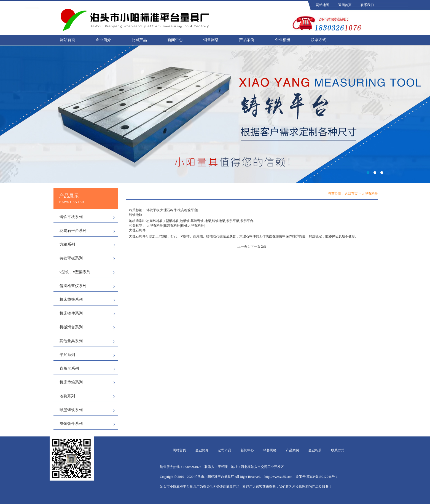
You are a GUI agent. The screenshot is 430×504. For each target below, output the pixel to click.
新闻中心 (175, 40)
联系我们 (367, 5)
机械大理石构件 (192, 226)
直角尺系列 (69, 368)
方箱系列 (67, 244)
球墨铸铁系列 (71, 410)
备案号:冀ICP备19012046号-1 (317, 477)
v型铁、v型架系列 (75, 272)
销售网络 (211, 40)
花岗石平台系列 (73, 231)
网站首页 (68, 40)
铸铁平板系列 (71, 217)
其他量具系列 (71, 341)
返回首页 (345, 5)
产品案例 (247, 40)
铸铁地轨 (136, 215)
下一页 (256, 246)
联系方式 (318, 40)
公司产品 (139, 40)
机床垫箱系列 (71, 382)
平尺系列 (67, 355)
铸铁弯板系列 (71, 258)
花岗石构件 (172, 226)
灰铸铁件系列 (71, 424)
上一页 (242, 246)
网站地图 (322, 5)
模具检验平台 (187, 210)
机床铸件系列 (71, 313)
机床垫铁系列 (71, 300)
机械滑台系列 (71, 327)
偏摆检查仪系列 (73, 286)
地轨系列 (67, 396)
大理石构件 (168, 210)
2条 (264, 246)
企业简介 (103, 40)
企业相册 (283, 40)
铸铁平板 (153, 210)
